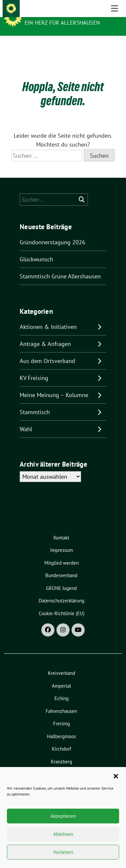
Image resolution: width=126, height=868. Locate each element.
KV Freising (34, 368)
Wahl (26, 419)
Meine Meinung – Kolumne (54, 385)
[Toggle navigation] (115, 46)
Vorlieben (63, 852)
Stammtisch (35, 402)
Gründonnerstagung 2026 (52, 232)
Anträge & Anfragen (45, 334)
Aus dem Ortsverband (47, 351)
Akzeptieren (63, 816)
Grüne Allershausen (57, 14)
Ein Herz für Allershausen (62, 23)
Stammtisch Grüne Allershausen (60, 266)
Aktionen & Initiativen (48, 317)
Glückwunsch (36, 249)
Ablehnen (63, 834)
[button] (116, 776)
